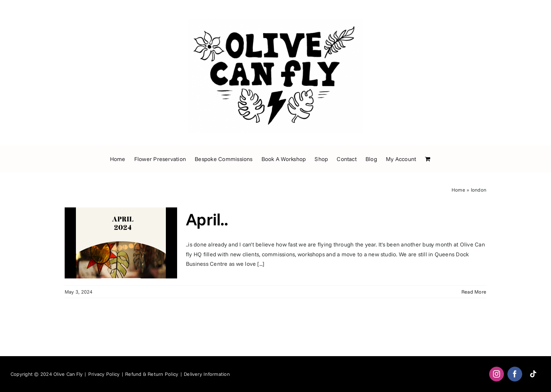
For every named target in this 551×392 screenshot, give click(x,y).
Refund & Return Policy (152, 374)
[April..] (121, 243)
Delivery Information (207, 374)
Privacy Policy (104, 374)
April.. (207, 219)
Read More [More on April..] (474, 292)
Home (458, 190)
